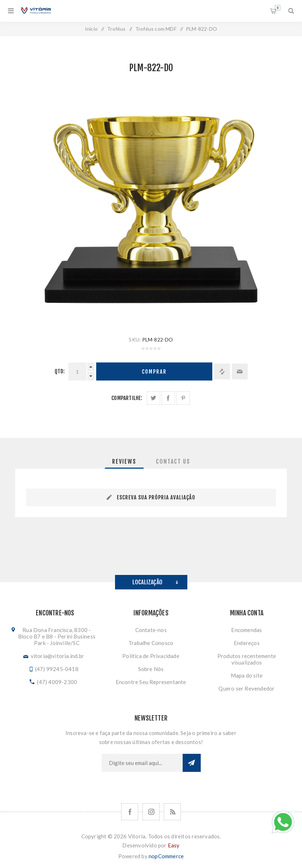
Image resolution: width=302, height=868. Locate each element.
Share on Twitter (154, 398)
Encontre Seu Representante (151, 682)
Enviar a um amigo (240, 371)
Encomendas (246, 630)
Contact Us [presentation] (173, 461)
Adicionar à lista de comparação (222, 371)
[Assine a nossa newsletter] (142, 763)
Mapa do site (247, 675)
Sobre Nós (151, 669)
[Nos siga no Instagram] (151, 812)
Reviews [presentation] (124, 461)
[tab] (124, 461)
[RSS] (172, 812)
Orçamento (278, 8)
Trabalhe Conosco (151, 643)
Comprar (154, 372)
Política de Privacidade (151, 656)
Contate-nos (151, 630)
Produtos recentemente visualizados (247, 659)
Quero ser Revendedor (246, 688)
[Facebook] (130, 812)
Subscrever (192, 763)
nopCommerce (166, 856)
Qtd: (60, 371)
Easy (174, 845)
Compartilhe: (127, 398)
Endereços (247, 643)
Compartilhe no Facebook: (168, 398)
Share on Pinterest (183, 398)
